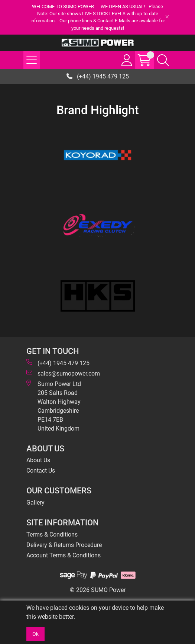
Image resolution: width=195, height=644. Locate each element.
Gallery (35, 503)
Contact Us (41, 471)
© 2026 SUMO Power (98, 590)
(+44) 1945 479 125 (98, 76)
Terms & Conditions (52, 534)
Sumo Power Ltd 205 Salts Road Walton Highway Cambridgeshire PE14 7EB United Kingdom (54, 406)
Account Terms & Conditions (64, 555)
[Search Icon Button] (163, 60)
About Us (38, 460)
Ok (35, 634)
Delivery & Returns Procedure (64, 545)
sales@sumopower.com (63, 373)
